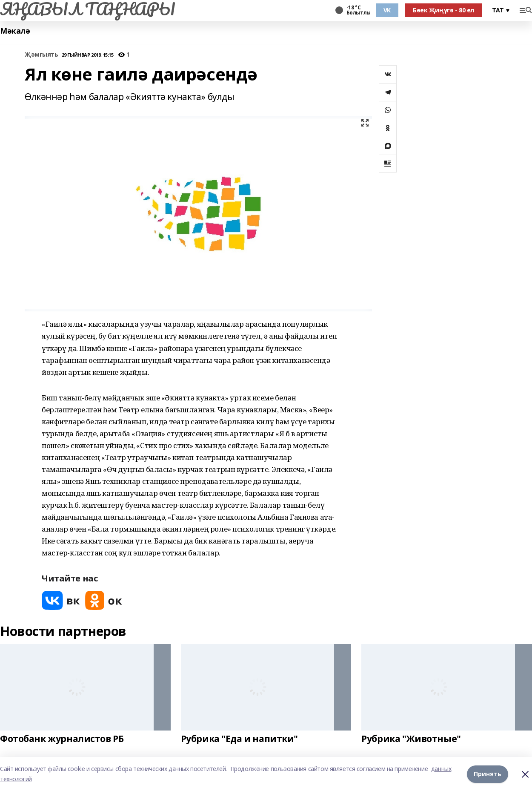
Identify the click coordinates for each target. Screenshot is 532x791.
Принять (488, 774)
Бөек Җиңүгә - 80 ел (443, 10)
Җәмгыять (41, 55)
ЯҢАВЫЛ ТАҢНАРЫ (87, 9)
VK (387, 10)
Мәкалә (15, 31)
